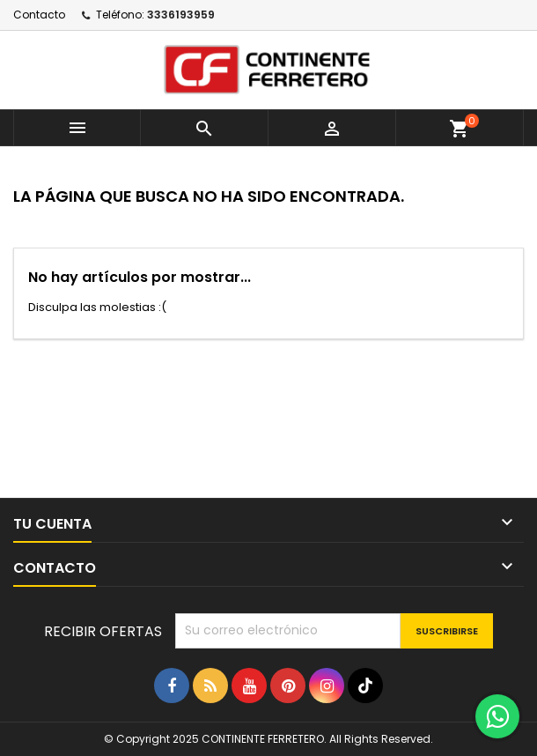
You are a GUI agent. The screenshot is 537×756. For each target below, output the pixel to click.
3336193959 (181, 15)
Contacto (39, 15)
